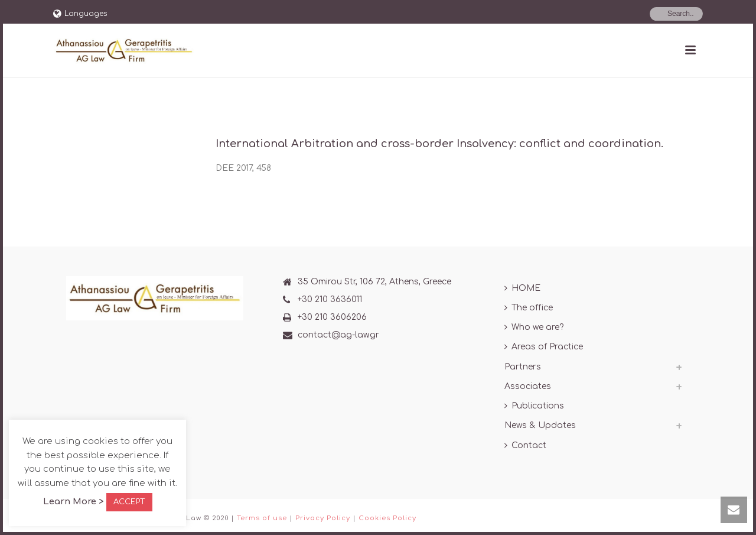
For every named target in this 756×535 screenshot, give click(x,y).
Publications (534, 406)
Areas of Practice (544, 347)
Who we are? (534, 327)
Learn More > (73, 502)
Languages (80, 14)
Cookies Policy (387, 518)
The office (529, 308)
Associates (528, 386)
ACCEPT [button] (129, 502)
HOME (522, 288)
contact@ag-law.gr (338, 335)
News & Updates (540, 425)
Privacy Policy (323, 518)
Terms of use (262, 518)
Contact (525, 445)
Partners (523, 367)
